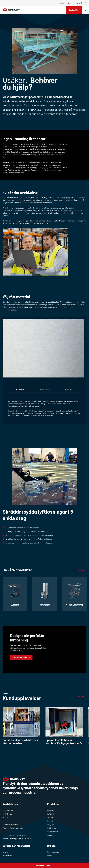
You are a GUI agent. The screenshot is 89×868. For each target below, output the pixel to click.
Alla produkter (52, 810)
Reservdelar (7, 856)
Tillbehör (50, 835)
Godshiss (51, 817)
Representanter (53, 852)
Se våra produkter (43, 865)
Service (5, 852)
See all (81, 570)
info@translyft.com (16, 828)
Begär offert (74, 10)
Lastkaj (50, 821)
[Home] (11, 10)
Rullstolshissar (53, 832)
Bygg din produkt (20, 657)
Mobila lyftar (52, 828)
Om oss (71, 3)
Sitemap (50, 856)
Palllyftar (50, 825)
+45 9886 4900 (15, 825)
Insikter (62, 3)
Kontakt (79, 3)
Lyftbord (50, 814)
